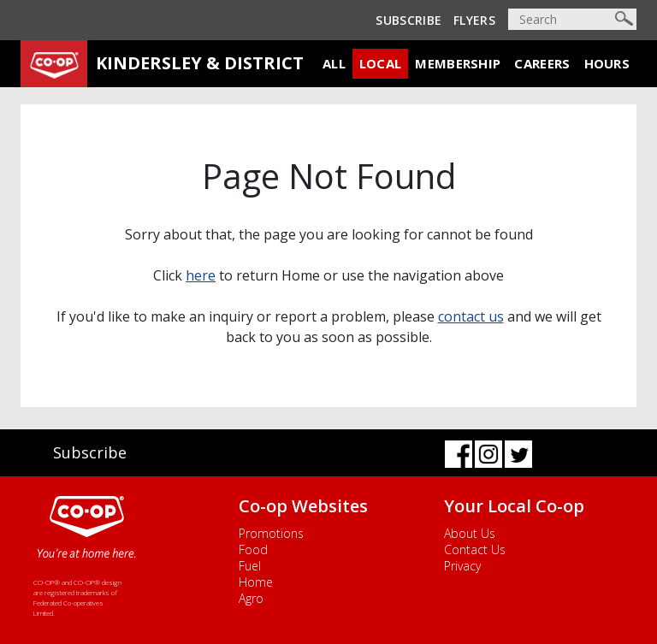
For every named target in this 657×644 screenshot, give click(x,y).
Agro (251, 598)
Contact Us (475, 549)
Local (381, 63)
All (334, 63)
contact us (471, 316)
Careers (542, 63)
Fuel (250, 566)
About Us (470, 533)
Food (253, 549)
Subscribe (408, 20)
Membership (458, 63)
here (201, 275)
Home (256, 582)
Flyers (474, 20)
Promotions (271, 533)
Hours (607, 63)
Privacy (462, 566)
